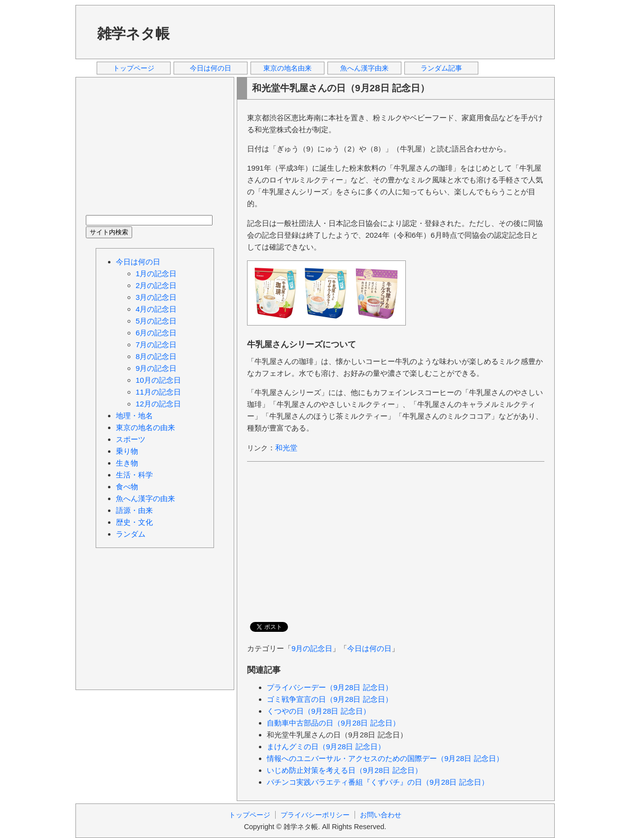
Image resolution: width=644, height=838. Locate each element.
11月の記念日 (158, 392)
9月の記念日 (312, 648)
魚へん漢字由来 (364, 68)
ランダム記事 (441, 68)
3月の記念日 (156, 297)
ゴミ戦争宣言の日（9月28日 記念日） (330, 699)
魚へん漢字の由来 (145, 498)
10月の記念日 (158, 380)
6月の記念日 (156, 333)
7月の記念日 (156, 345)
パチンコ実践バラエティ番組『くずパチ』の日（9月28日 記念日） (378, 782)
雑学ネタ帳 (133, 34)
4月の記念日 (156, 309)
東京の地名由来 (287, 68)
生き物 (127, 463)
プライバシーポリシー (315, 815)
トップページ (134, 68)
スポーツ (131, 439)
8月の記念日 (156, 356)
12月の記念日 (158, 404)
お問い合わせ (381, 815)
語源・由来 (134, 510)
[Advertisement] (366, 32)
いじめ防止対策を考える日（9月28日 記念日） (344, 770)
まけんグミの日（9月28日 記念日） (326, 747)
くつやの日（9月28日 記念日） (319, 711)
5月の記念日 (156, 321)
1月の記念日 (156, 273)
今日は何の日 (211, 68)
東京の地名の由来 (145, 427)
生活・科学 (134, 475)
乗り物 (127, 451)
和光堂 (286, 448)
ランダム (131, 534)
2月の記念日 (156, 285)
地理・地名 (134, 416)
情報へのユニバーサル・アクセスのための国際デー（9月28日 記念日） (385, 758)
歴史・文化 (134, 522)
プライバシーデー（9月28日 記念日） (330, 687)
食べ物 (127, 487)
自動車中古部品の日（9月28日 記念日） (333, 723)
